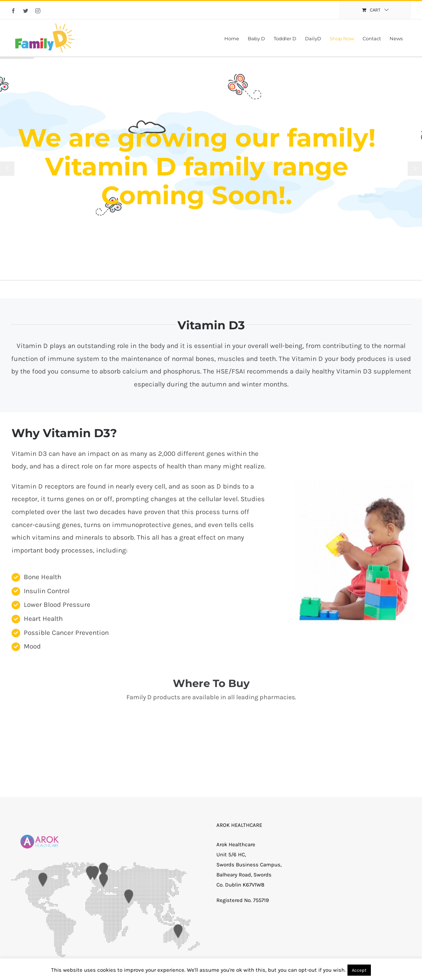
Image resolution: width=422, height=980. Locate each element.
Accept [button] (359, 970)
